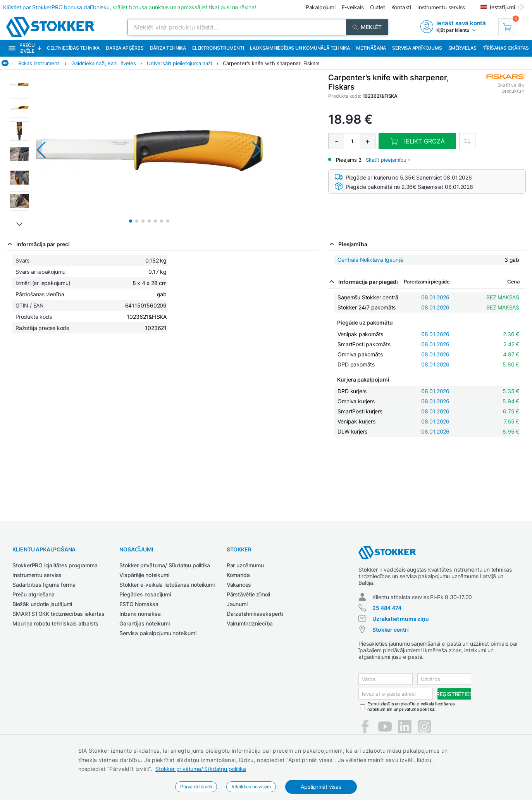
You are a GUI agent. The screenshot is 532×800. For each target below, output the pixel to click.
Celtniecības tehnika (73, 48)
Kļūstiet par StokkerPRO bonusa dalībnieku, (130, 7)
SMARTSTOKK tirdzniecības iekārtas (58, 614)
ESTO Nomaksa (139, 604)
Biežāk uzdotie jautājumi (42, 604)
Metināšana (371, 48)
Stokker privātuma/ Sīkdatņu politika (201, 769)
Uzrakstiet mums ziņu (400, 619)
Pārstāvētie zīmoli (248, 594)
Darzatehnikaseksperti (255, 614)
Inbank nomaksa (140, 614)
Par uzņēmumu (245, 565)
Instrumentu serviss (37, 575)
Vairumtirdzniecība (250, 623)
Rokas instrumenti (39, 63)
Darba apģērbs (125, 48)
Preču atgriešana (34, 594)
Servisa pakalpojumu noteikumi (158, 633)
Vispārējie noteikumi (144, 575)
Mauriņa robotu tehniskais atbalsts (55, 623)
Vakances (239, 585)
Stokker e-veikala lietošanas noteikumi (167, 585)
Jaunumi (237, 604)
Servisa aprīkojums (417, 48)
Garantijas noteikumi (144, 623)
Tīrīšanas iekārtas (506, 48)
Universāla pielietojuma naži (179, 63)
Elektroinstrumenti (218, 48)
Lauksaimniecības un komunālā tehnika (300, 48)
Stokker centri (390, 630)
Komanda (238, 575)
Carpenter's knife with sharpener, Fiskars (271, 63)
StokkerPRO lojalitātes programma (55, 565)
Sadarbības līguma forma (44, 585)
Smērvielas (462, 48)
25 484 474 (387, 608)
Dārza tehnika (168, 48)
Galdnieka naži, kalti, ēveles (103, 63)
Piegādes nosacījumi (145, 594)
